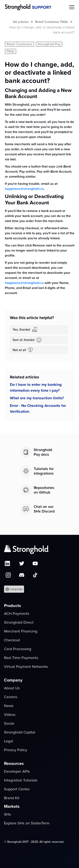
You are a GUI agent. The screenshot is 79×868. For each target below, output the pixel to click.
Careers (11, 697)
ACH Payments (17, 614)
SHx (7, 814)
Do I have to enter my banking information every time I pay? (36, 387)
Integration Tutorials (21, 780)
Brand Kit (12, 798)
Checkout (12, 640)
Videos (10, 715)
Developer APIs (17, 771)
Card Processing (18, 649)
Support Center (17, 789)
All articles (21, 22)
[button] (14, 589)
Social (9, 723)
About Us (12, 688)
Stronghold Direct (19, 622)
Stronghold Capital (20, 732)
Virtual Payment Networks (26, 667)
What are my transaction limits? (37, 398)
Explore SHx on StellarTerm (27, 823)
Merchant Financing (21, 631)
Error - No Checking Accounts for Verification (38, 409)
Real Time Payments (21, 658)
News (9, 706)
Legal (9, 741)
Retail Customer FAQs (52, 22)
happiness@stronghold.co (24, 189)
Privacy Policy (16, 750)
